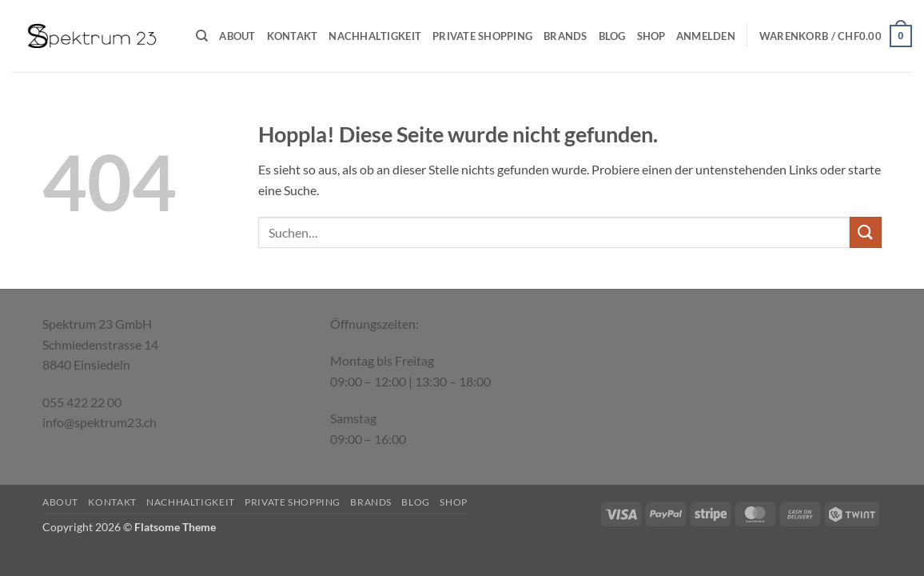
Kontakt (293, 36)
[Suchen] (202, 36)
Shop (651, 36)
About (237, 36)
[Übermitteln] (866, 232)
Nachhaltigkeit (375, 36)
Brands (566, 36)
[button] (706, 36)
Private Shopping (482, 36)
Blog (612, 36)
